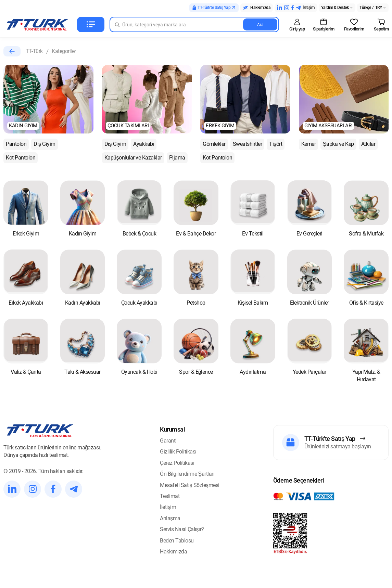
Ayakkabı (144, 144)
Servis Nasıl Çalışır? (182, 529)
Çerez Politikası (177, 463)
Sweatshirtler (248, 144)
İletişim (168, 507)
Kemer (309, 144)
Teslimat (170, 496)
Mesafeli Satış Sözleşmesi (190, 485)
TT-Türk (34, 51)
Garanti (168, 441)
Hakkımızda (173, 552)
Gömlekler (214, 144)
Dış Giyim (45, 144)
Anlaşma (170, 518)
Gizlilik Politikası (178, 452)
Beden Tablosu (177, 541)
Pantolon (16, 144)
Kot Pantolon (21, 158)
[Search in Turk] (194, 24)
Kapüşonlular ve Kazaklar (133, 158)
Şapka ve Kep (338, 144)
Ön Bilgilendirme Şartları (187, 474)
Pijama (177, 158)
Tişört (276, 144)
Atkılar (368, 144)
